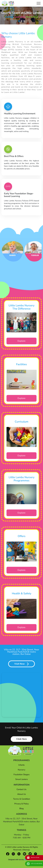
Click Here (22, 739)
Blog (21, 808)
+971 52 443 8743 (34, 864)
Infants (21, 765)
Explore (21, 341)
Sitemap (26, 850)
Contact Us (21, 789)
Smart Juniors (22, 779)
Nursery (21, 770)
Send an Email (33, 858)
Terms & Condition (22, 799)
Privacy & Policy (21, 804)
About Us (22, 794)
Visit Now (21, 664)
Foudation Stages (22, 774)
